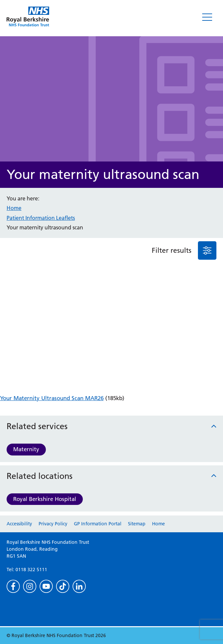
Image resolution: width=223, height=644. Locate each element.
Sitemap (137, 524)
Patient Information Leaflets (41, 218)
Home (14, 208)
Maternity (26, 449)
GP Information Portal (98, 524)
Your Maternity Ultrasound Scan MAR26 (52, 398)
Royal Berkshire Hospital (45, 499)
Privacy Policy (53, 524)
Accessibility (19, 524)
